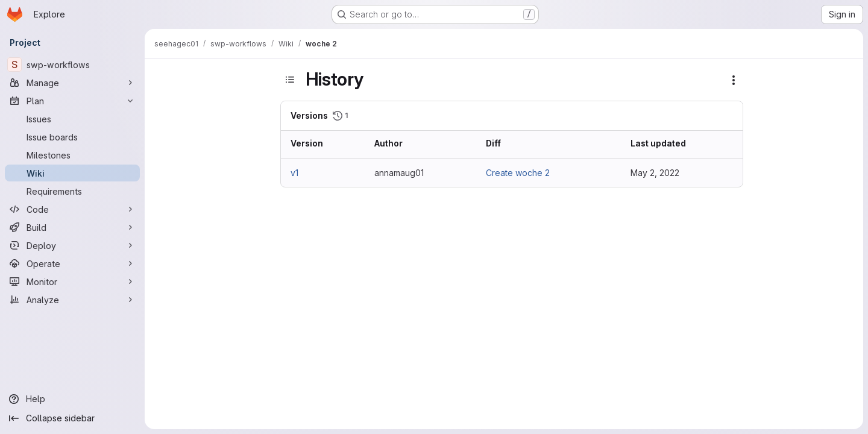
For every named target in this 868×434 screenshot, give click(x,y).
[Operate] (72, 263)
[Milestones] (72, 155)
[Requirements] (72, 191)
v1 (294, 173)
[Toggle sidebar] (290, 80)
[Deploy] (72, 245)
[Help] (72, 399)
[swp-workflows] (72, 64)
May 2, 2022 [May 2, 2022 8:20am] (655, 173)
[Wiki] (72, 173)
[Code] (72, 209)
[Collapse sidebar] (72, 418)
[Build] (72, 227)
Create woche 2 (518, 173)
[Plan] (72, 101)
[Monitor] (72, 281)
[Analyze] (72, 300)
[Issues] (72, 119)
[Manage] (72, 83)
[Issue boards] (72, 137)
